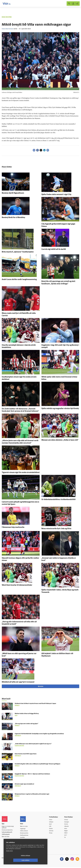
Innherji (67, 820)
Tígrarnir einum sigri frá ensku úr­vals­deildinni (21, 473)
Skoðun (52, 829)
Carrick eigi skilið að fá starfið (54, 249)
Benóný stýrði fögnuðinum (13, 193)
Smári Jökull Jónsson (8, 29)
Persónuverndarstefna (8, 830)
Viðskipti (53, 822)
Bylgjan (67, 831)
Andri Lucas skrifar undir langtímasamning (19, 280)
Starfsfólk (24, 838)
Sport (52, 824)
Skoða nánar (9, 856)
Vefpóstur (24, 843)
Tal (66, 838)
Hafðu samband (26, 831)
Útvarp (52, 834)
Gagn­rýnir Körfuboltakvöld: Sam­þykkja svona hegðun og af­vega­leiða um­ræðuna (39, 734)
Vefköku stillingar (15, 860)
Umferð (24, 840)
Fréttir (52, 820)
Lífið (51, 827)
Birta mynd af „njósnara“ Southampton (18, 252)
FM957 (67, 834)
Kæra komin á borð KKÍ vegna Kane (26, 754)
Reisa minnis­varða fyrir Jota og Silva (56, 529)
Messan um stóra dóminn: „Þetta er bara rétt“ (60, 440)
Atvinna (67, 824)
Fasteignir (68, 822)
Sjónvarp (53, 831)
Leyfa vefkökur (36, 860)
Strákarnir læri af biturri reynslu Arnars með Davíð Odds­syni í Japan (35, 704)
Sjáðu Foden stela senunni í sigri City (56, 195)
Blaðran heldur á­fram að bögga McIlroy (27, 714)
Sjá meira (41, 686)
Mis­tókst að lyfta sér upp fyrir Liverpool (18, 682)
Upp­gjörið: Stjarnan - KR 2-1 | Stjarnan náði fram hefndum (32, 774)
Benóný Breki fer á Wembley (13, 218)
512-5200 (27, 826)
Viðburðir (68, 827)
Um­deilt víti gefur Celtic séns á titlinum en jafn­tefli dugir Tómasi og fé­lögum (38, 764)
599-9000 (7, 837)
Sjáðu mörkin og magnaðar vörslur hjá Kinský (60, 409)
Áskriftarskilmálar (26, 836)
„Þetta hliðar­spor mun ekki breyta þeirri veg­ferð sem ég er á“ (33, 744)
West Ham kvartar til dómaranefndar (17, 585)
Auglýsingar (25, 829)
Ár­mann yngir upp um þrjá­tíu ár (24, 784)
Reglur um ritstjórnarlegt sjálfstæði (9, 827)
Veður (67, 829)
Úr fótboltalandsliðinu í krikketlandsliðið (58, 500)
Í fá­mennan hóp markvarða (13, 527)
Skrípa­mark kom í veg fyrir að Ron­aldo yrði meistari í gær (32, 794)
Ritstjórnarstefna (26, 833)
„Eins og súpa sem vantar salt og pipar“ (27, 724)
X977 (66, 836)
